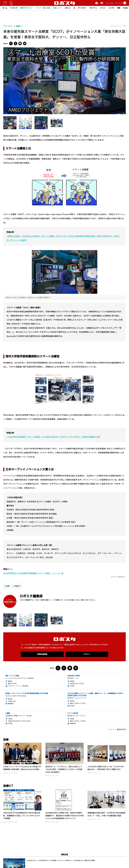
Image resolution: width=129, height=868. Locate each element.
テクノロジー (82, 8)
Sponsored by (112, 729)
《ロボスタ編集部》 (118, 577)
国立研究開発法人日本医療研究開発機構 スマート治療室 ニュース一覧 (33, 573)
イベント (103, 8)
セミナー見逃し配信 (43, 8)
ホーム (5, 8)
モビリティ (93, 8)
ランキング (14, 8)
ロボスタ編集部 (31, 596)
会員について (57, 8)
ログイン (87, 654)
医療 (8, 586)
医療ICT (18, 586)
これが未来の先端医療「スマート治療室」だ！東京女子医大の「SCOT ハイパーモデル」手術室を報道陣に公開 (53, 437)
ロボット (68, 8)
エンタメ (112, 8)
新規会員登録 (42, 654)
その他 (125, 8)
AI (74, 8)
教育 (119, 8)
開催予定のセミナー (27, 8)
